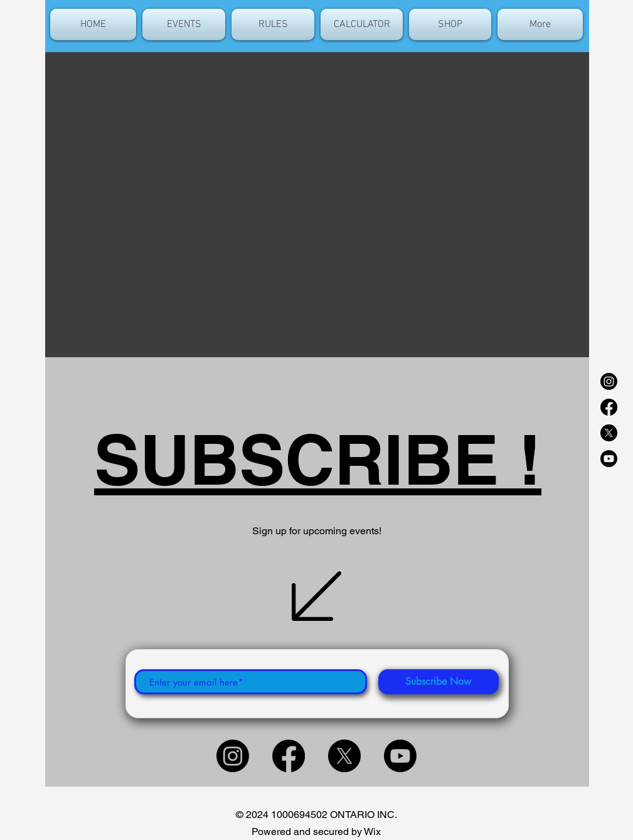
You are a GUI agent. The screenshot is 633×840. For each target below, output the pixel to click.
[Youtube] (609, 459)
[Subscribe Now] (439, 682)
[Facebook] (609, 407)
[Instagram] (609, 381)
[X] (609, 433)
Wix (372, 832)
